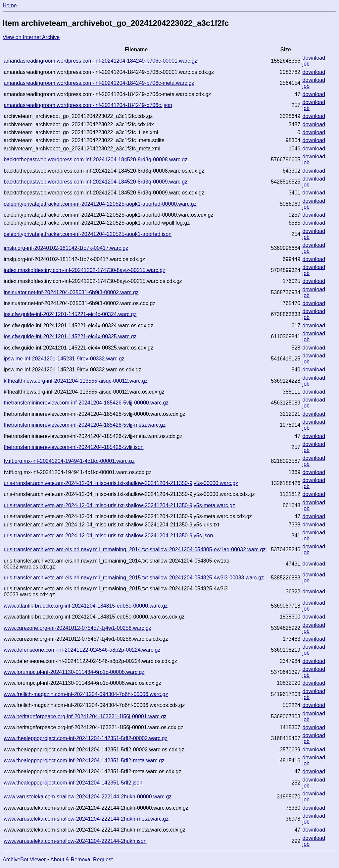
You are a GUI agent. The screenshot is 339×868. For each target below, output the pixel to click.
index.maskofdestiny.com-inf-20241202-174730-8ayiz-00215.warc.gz (84, 270)
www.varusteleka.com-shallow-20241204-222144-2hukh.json (75, 841)
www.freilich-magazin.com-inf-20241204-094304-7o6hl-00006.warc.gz (86, 694)
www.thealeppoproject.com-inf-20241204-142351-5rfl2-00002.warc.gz (86, 738)
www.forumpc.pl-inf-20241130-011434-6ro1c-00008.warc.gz (74, 672)
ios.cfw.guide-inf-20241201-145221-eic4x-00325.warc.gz (70, 336)
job (306, 64)
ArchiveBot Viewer (24, 860)
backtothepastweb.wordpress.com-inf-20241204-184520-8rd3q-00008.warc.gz (96, 160)
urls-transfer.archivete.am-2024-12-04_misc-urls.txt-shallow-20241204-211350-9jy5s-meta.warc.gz (119, 505)
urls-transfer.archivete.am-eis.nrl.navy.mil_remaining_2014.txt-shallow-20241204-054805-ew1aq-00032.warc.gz (135, 549)
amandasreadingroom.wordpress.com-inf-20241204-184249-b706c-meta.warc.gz (99, 83)
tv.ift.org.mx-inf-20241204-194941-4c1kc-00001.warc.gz (69, 461)
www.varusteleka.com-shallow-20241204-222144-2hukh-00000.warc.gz (88, 797)
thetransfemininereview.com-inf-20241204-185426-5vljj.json (73, 447)
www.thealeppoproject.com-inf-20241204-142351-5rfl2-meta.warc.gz (84, 760)
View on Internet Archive (31, 37)
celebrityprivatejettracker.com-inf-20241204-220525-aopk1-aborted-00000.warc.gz (100, 204)
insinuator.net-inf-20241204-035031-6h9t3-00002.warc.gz (71, 292)
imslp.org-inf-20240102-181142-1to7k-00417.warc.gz (66, 248)
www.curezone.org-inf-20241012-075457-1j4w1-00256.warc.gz (77, 628)
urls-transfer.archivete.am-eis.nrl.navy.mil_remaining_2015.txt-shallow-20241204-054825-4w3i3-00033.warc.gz (134, 578)
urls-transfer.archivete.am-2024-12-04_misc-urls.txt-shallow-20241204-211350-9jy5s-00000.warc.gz (121, 483)
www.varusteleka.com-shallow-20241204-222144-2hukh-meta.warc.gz (86, 819)
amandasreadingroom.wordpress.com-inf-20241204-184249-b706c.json (88, 105)
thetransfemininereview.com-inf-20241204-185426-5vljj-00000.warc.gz (86, 403)
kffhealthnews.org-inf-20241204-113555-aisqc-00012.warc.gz (76, 381)
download (314, 58)
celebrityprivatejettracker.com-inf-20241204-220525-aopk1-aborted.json (88, 234)
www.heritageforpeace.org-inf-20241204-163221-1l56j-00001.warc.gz (85, 716)
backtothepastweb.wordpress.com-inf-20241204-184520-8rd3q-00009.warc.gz (96, 182)
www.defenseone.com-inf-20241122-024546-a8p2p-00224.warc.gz (82, 650)
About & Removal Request (82, 860)
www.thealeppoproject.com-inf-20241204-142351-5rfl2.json (73, 783)
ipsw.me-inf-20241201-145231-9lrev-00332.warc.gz (64, 359)
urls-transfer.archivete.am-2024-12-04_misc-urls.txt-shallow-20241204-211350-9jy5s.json (108, 536)
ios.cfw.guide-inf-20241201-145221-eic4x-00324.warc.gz (70, 314)
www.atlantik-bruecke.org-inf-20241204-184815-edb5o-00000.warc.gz (86, 606)
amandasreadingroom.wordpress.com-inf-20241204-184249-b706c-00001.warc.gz (100, 61)
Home (10, 5)
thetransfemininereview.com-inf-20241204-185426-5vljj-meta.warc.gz (85, 425)
